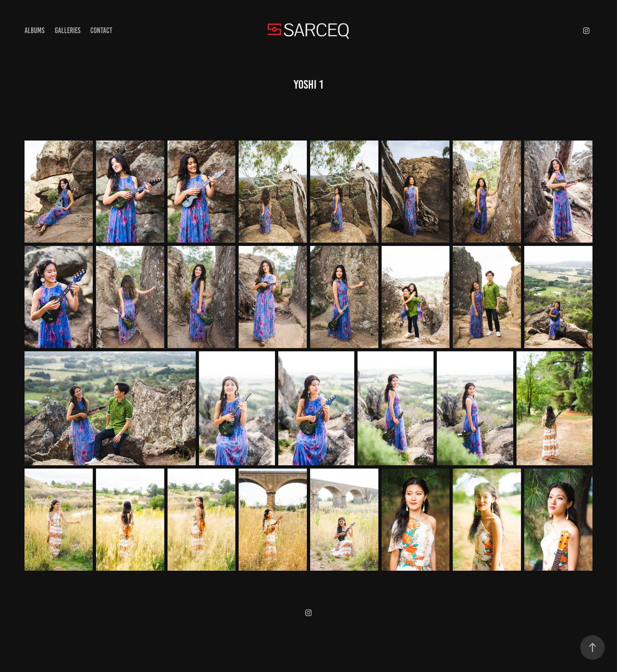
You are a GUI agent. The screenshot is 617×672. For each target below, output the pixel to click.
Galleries (68, 30)
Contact (101, 30)
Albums (35, 30)
